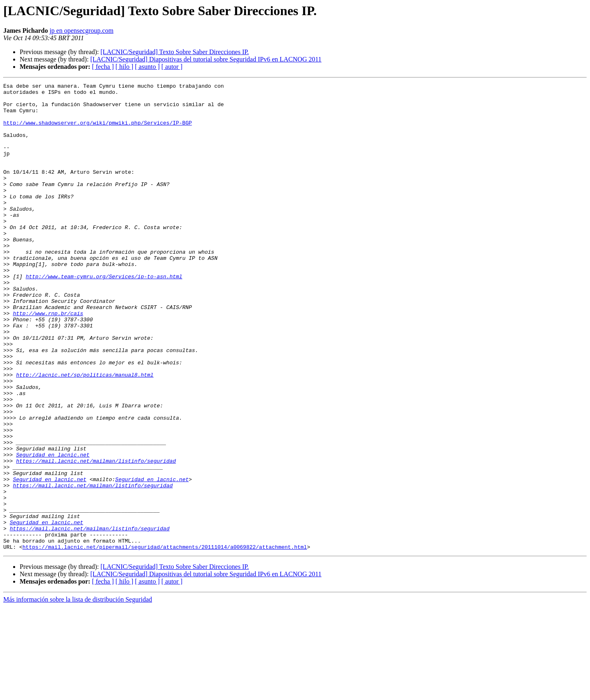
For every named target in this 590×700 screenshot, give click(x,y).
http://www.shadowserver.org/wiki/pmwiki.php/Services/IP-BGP (98, 131)
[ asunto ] (147, 67)
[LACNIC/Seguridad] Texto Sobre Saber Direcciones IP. (175, 52)
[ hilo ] (125, 67)
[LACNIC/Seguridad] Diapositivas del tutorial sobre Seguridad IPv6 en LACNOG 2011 (206, 59)
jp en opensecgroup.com (82, 31)
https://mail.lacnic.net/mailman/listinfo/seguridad (96, 537)
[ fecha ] (103, 67)
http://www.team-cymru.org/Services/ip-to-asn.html (104, 316)
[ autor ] (172, 67)
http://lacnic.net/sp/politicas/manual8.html (85, 434)
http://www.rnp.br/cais (48, 360)
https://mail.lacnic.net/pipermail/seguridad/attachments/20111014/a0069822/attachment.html (165, 640)
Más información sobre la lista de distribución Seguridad (78, 693)
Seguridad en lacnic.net (53, 530)
